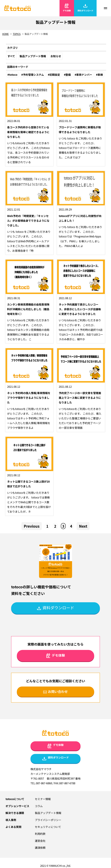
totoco (13, 75)
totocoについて (15, 799)
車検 (100, 75)
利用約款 (40, 834)
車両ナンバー (84, 75)
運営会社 (40, 841)
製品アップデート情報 (33, 56)
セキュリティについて (48, 827)
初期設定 (55, 75)
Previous (32, 526)
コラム (39, 806)
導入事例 (11, 820)
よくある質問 (13, 827)
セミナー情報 (43, 799)
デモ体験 (67, 8)
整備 (68, 75)
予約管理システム (33, 75)
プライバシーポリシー (48, 820)
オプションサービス (17, 806)
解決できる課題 (15, 813)
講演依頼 (40, 848)
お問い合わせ (55, 691)
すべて (11, 56)
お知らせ (56, 56)
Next (83, 526)
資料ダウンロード (85, 8)
